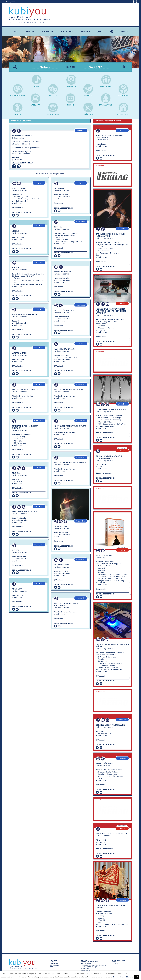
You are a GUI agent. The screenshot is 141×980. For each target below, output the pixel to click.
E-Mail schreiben (106, 433)
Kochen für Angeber (64, 310)
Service (85, 32)
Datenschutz (55, 965)
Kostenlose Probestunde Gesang (70, 463)
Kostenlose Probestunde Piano (27, 390)
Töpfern (58, 227)
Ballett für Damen (105, 763)
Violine (16, 231)
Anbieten (48, 32)
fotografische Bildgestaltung (111, 409)
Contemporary (61, 526)
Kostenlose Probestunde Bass (69, 390)
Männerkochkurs (63, 272)
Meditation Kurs (104, 555)
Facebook (115, 962)
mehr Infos (18, 203)
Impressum (54, 963)
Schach (16, 268)
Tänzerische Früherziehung (25, 512)
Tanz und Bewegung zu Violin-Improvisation (111, 235)
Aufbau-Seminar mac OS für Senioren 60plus (109, 457)
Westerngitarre (20, 353)
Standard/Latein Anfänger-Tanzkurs (25, 427)
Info (15, 32)
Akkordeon (18, 589)
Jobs (100, 32)
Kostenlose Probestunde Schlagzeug (66, 604)
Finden (30, 32)
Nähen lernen (19, 188)
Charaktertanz (61, 565)
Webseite (18, 160)
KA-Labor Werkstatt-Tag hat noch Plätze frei (112, 645)
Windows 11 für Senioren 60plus (112, 834)
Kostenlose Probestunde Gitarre (70, 426)
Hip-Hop (16, 550)
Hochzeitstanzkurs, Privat (25, 314)
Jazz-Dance (59, 188)
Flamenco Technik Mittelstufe (111, 905)
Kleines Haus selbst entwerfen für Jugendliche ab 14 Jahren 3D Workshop (111, 311)
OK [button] (137, 977)
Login (125, 32)
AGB (52, 967)
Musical (16, 473)
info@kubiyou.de (9, 2)
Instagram (115, 963)
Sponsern (67, 32)
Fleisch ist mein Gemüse (65, 349)
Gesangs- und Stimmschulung (110, 725)
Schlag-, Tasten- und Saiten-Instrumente (109, 137)
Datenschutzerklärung (123, 977)
